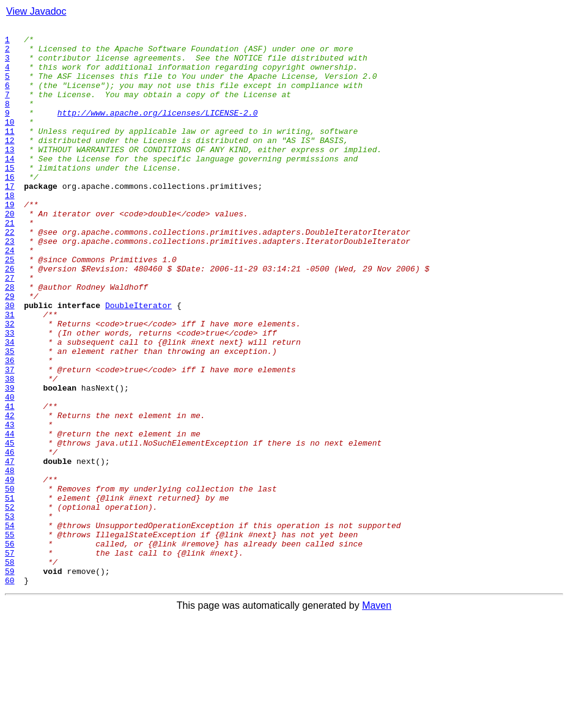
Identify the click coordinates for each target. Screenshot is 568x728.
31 (10, 373)
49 (10, 571)
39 (10, 461)
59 (10, 681)
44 (10, 516)
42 (10, 494)
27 (10, 329)
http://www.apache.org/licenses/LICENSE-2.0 (158, 131)
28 (10, 340)
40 (10, 472)
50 (10, 582)
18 (10, 230)
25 (10, 307)
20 (10, 252)
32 (10, 384)
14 (10, 186)
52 (10, 604)
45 (10, 527)
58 (10, 670)
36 (10, 428)
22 (10, 274)
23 (10, 285)
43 (10, 505)
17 (10, 219)
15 (10, 197)
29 (10, 351)
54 (10, 626)
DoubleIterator (138, 362)
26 (10, 318)
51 (10, 593)
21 (10, 263)
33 (10, 395)
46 (10, 538)
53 (10, 615)
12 (10, 164)
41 (10, 483)
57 (10, 659)
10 (10, 142)
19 (10, 241)
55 (10, 637)
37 (10, 439)
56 (10, 648)
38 (10, 450)
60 (10, 692)
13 (10, 175)
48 (10, 560)
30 (10, 362)
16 (10, 208)
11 (10, 153)
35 (10, 417)
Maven (377, 717)
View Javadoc (36, 11)
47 (10, 549)
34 (10, 406)
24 (10, 296)
